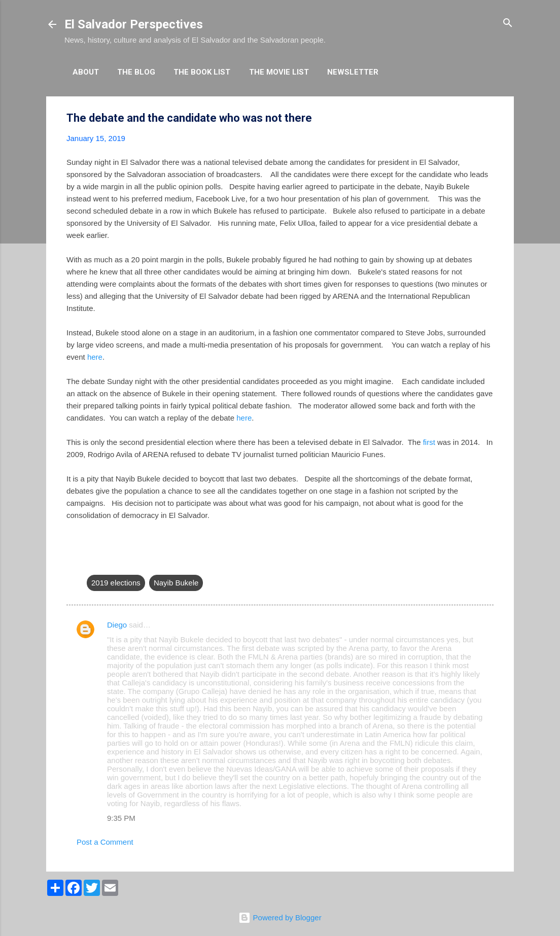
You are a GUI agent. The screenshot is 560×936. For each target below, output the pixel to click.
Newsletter (353, 72)
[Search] (508, 24)
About (86, 72)
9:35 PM (121, 818)
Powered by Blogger (280, 917)
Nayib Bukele (176, 583)
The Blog (136, 72)
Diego (117, 625)
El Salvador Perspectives (134, 24)
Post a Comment (105, 842)
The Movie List (279, 72)
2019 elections (116, 583)
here (95, 357)
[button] (487, 118)
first (429, 442)
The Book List (202, 72)
